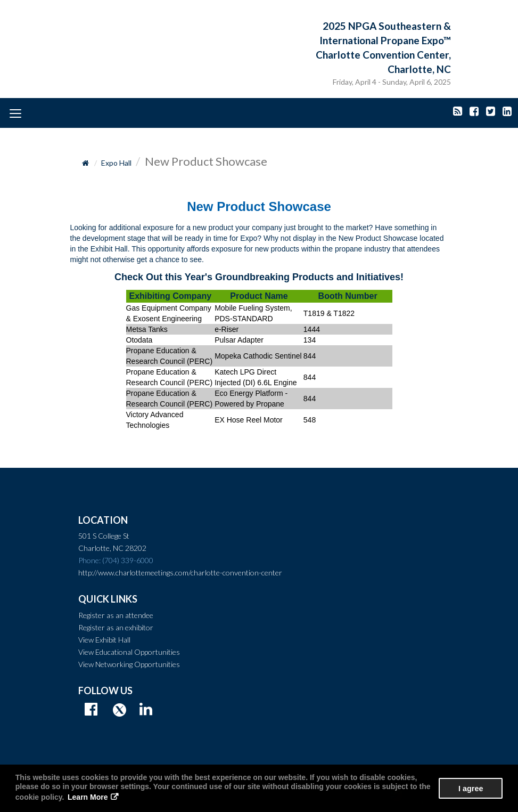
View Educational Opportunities (129, 652)
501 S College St (104, 536)
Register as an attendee (116, 615)
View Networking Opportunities (129, 664)
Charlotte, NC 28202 (112, 548)
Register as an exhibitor (116, 627)
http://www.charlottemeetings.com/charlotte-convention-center (180, 573)
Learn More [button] (88, 797)
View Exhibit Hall (104, 640)
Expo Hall (116, 163)
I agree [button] (471, 789)
